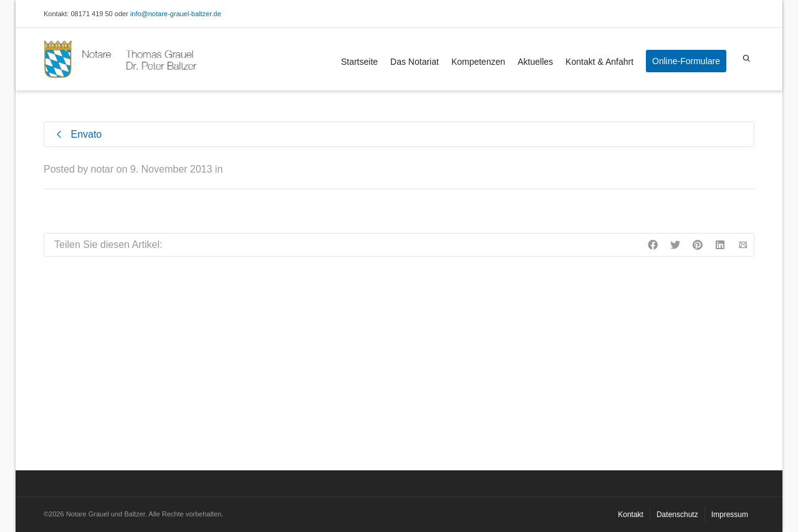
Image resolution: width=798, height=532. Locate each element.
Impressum (730, 515)
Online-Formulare (686, 61)
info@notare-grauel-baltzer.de (176, 14)
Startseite (359, 62)
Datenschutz (677, 515)
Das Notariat (415, 62)
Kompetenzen (478, 62)
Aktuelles (535, 62)
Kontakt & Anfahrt (599, 62)
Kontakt (631, 515)
